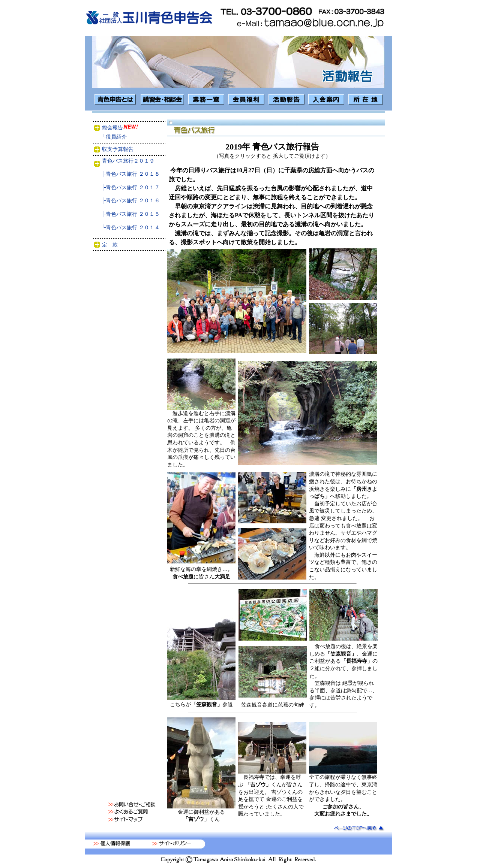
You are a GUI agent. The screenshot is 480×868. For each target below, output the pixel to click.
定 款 (132, 245)
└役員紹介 (131, 137)
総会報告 (130, 128)
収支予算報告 (132, 149)
